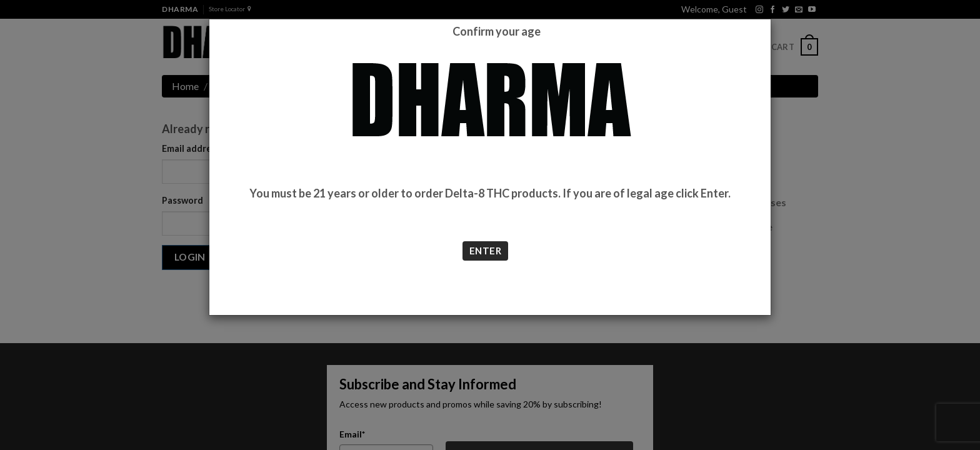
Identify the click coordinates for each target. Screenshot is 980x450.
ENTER (485, 251)
